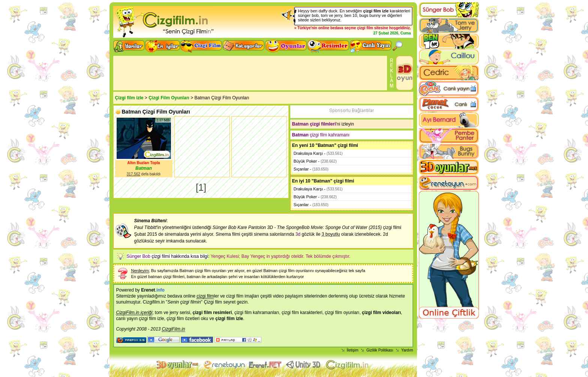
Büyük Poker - (315, 161)
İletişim (353, 350)
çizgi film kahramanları (257, 313)
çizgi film (365, 28)
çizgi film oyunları (342, 313)
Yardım (407, 350)
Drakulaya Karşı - (318, 153)
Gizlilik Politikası (380, 350)
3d (298, 234)
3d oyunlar (178, 365)
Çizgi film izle (129, 98)
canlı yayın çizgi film (136, 319)
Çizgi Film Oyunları (169, 98)
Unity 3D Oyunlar (304, 365)
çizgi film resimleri (212, 313)
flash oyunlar (224, 365)
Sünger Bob (139, 256)
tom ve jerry (167, 313)
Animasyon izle (265, 365)
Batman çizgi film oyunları (203, 271)
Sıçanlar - (311, 169)
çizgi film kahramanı (321, 135)
